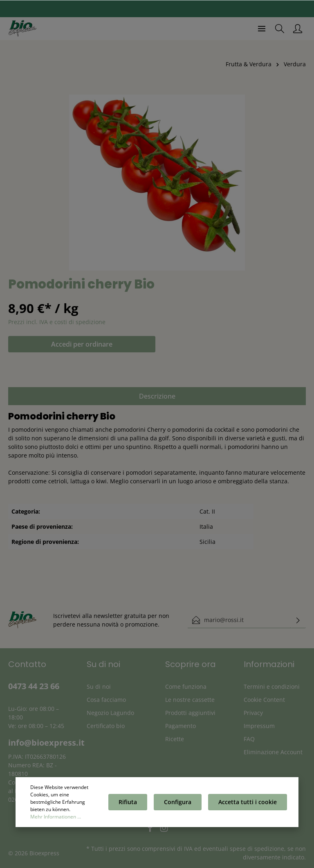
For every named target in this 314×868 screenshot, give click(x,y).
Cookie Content (264, 700)
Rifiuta (128, 802)
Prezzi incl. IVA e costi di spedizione (57, 322)
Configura (178, 802)
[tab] (157, 396)
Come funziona (186, 687)
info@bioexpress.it (46, 743)
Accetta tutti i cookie (248, 802)
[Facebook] (151, 830)
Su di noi (99, 687)
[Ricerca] (280, 29)
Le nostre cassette (190, 700)
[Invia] (298, 620)
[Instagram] (164, 830)
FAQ (249, 739)
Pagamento (181, 726)
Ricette (175, 739)
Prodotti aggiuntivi (190, 713)
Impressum (259, 726)
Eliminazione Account (273, 752)
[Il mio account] (298, 29)
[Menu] (262, 29)
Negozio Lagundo (110, 713)
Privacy (253, 713)
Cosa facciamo (106, 700)
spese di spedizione (257, 849)
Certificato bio (106, 726)
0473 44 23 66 (34, 686)
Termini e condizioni (272, 687)
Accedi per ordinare (82, 344)
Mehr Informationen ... (56, 817)
